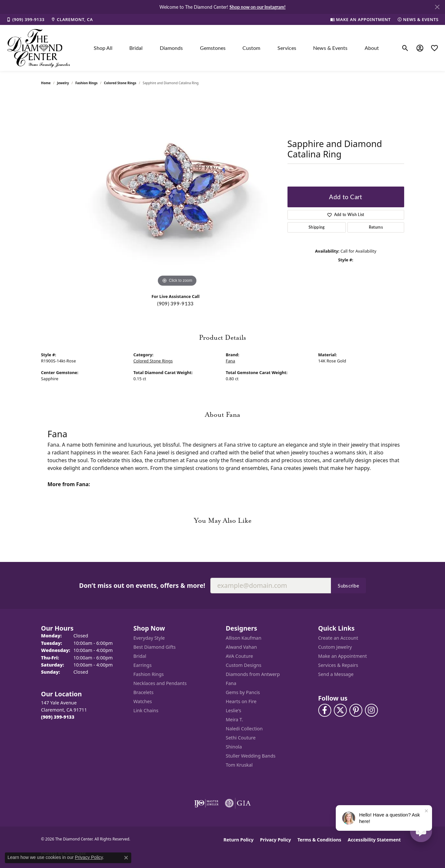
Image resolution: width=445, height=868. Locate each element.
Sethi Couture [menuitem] (241, 738)
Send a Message (336, 674)
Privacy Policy (275, 840)
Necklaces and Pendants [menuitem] (160, 683)
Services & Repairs (338, 665)
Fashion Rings (86, 83)
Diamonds (171, 48)
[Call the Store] (58, 717)
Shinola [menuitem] (234, 747)
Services (287, 48)
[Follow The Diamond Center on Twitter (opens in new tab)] (340, 710)
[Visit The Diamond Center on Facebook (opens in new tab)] (325, 710)
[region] (177, 191)
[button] (405, 48)
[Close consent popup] (126, 858)
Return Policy (239, 840)
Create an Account (338, 638)
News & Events (330, 48)
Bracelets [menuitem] (144, 692)
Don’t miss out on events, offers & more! (142, 585)
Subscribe (348, 586)
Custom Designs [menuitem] (244, 665)
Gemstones (213, 48)
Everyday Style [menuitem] (149, 638)
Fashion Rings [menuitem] (149, 674)
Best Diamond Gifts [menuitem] (155, 647)
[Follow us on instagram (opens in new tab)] (371, 710)
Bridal (136, 48)
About (372, 48)
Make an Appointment (343, 656)
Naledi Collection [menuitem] (244, 729)
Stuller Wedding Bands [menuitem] (251, 756)
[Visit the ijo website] (206, 803)
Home (46, 83)
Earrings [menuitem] (143, 665)
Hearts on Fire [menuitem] (241, 701)
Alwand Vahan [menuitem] (241, 647)
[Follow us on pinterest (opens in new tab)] (356, 710)
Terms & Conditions (319, 840)
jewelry (63, 83)
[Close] (437, 7)
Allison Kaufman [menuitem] (244, 638)
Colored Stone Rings (120, 83)
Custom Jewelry (335, 647)
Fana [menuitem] (231, 683)
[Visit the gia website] (238, 803)
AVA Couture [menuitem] (240, 656)
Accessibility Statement (374, 840)
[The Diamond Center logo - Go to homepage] (39, 48)
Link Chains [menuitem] (146, 710)
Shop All (103, 48)
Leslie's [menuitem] (234, 710)
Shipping (317, 227)
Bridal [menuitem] (140, 656)
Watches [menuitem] (143, 701)
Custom (251, 48)
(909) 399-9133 (175, 303)
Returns (376, 227)
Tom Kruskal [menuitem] (239, 765)
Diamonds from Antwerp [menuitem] (253, 674)
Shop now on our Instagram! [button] (258, 7)
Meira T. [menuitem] (234, 720)
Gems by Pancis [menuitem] (243, 692)
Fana (231, 361)
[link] (25, 19)
